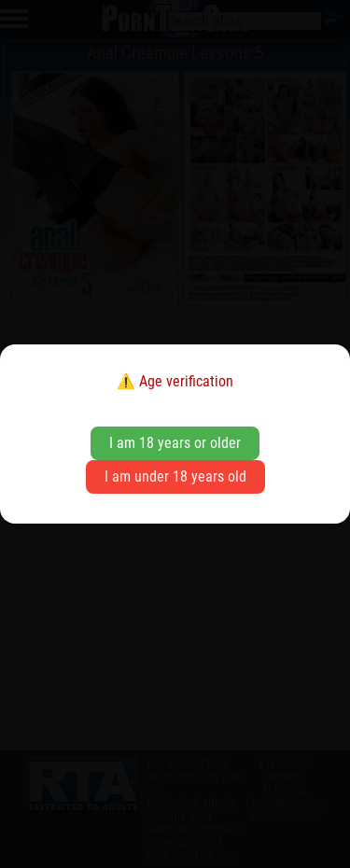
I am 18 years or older (175, 443)
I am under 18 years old (175, 476)
